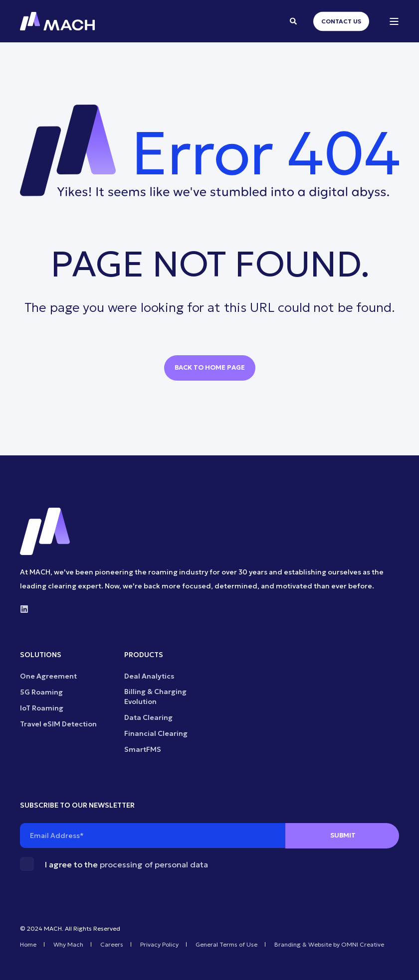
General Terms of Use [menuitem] (226, 944)
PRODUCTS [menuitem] (144, 655)
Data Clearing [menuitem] (148, 717)
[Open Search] (294, 20)
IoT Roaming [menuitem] (42, 708)
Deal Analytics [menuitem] (149, 676)
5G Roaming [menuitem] (41, 692)
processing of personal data (154, 864)
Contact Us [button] (341, 21)
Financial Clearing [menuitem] (156, 733)
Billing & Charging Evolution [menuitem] (155, 697)
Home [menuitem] (28, 944)
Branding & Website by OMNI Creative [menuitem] (329, 944)
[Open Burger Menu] (394, 21)
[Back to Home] (57, 21)
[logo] (45, 531)
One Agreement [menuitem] (48, 676)
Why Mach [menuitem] (68, 944)
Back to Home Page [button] (210, 367)
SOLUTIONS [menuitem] (41, 655)
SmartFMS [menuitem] (143, 749)
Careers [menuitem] (112, 944)
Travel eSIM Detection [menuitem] (58, 724)
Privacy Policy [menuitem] (159, 944)
